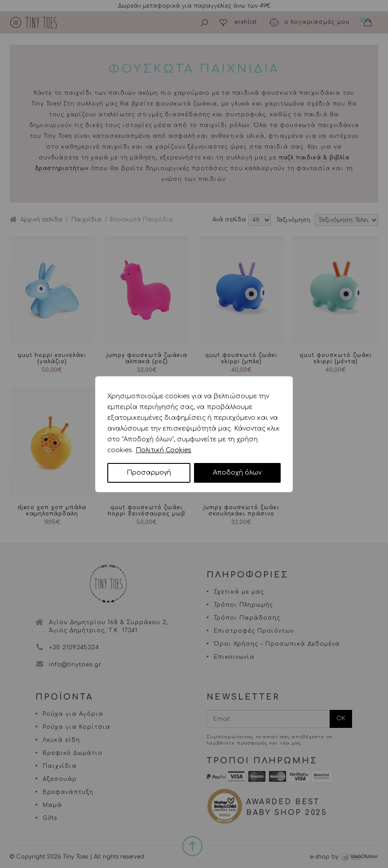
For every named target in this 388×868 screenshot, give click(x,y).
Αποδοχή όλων (237, 473)
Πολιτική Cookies (163, 450)
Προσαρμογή (149, 473)
